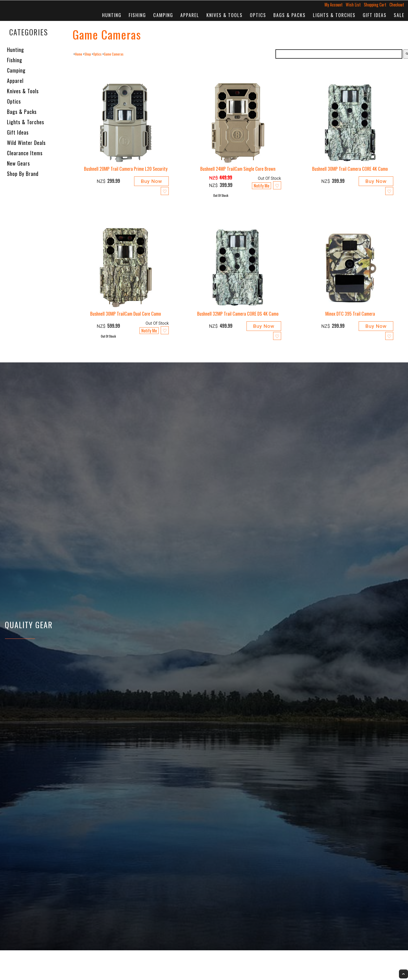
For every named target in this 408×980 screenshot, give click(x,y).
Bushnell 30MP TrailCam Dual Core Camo (126, 314)
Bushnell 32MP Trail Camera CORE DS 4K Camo (238, 314)
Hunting (112, 15)
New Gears (18, 163)
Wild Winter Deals (26, 143)
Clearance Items (25, 153)
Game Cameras (114, 54)
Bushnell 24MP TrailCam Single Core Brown (238, 169)
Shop (88, 54)
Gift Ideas (375, 15)
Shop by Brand (23, 174)
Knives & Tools (225, 15)
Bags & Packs (290, 15)
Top (403, 974)
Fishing (137, 15)
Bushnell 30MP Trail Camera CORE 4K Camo (350, 169)
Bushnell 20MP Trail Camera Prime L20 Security (126, 169)
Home (79, 54)
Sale (399, 15)
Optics (258, 15)
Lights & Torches (334, 15)
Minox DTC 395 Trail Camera (350, 314)
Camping (163, 15)
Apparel (190, 15)
